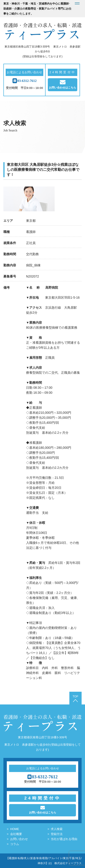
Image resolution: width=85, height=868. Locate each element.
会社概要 (16, 834)
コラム (15, 844)
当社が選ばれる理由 (64, 839)
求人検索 (57, 829)
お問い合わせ (19, 839)
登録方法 (57, 834)
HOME (15, 829)
